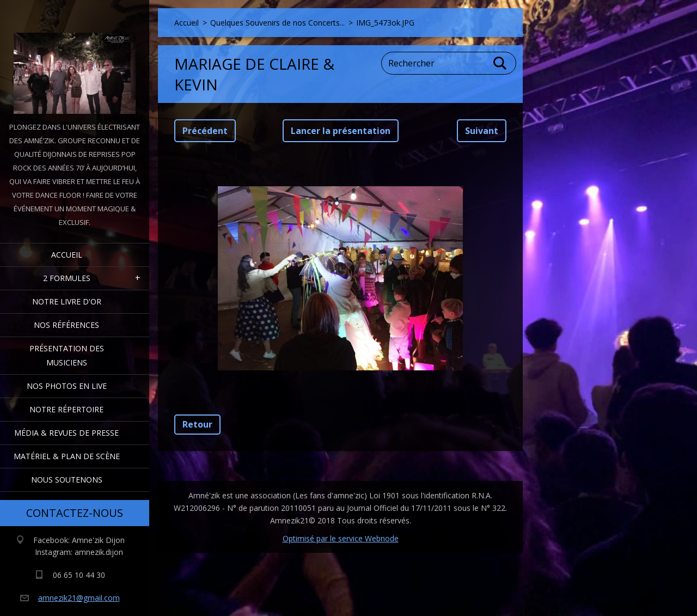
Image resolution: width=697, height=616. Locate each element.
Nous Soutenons (67, 480)
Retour (197, 424)
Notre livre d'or (67, 301)
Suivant (482, 131)
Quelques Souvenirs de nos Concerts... (277, 23)
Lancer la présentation (341, 131)
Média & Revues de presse (66, 433)
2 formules (67, 278)
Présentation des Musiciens (67, 355)
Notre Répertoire (66, 409)
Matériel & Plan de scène (67, 456)
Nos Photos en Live (67, 386)
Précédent (205, 131)
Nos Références (66, 325)
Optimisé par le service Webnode (341, 538)
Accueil (67, 255)
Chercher (500, 63)
